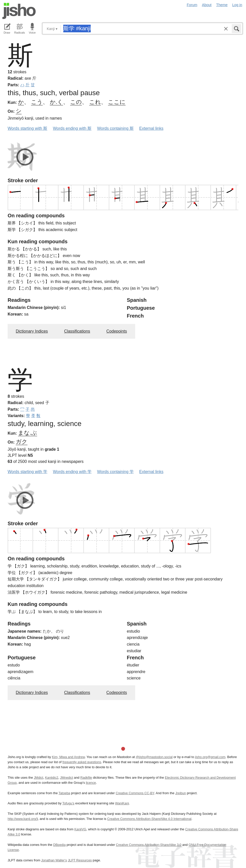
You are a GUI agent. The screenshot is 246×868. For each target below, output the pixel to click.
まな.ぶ (28, 433)
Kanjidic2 (52, 778)
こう (37, 102)
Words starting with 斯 (27, 128)
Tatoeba (64, 793)
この (76, 102)
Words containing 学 (115, 472)
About (207, 5)
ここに (117, 102)
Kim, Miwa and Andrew (68, 757)
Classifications (77, 331)
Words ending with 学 (72, 472)
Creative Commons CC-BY (135, 793)
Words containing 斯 (115, 128)
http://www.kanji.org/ (22, 819)
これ (95, 102)
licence (91, 783)
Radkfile (86, 778)
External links (151, 128)
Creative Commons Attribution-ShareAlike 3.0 (149, 845)
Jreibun (181, 793)
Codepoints (117, 331)
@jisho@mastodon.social (154, 757)
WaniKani (122, 803)
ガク (22, 442)
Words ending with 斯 (72, 128)
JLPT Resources (80, 860)
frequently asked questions (82, 762)
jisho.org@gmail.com (210, 757)
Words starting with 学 (27, 472)
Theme (222, 5)
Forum (192, 5)
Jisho (19, 11)
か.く (56, 102)
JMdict (39, 778)
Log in (237, 5)
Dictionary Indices (32, 331)
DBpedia (59, 845)
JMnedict (66, 778)
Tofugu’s (68, 803)
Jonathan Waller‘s (54, 860)
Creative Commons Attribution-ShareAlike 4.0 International (149, 819)
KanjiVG (80, 829)
